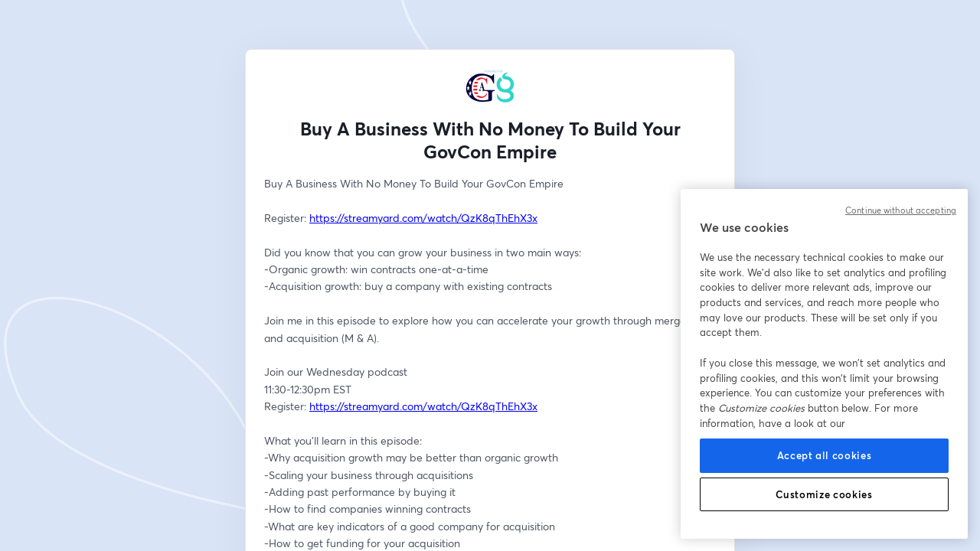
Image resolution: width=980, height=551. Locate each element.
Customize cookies (824, 494)
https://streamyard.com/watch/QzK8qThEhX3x (423, 218)
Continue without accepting (901, 210)
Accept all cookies (825, 455)
